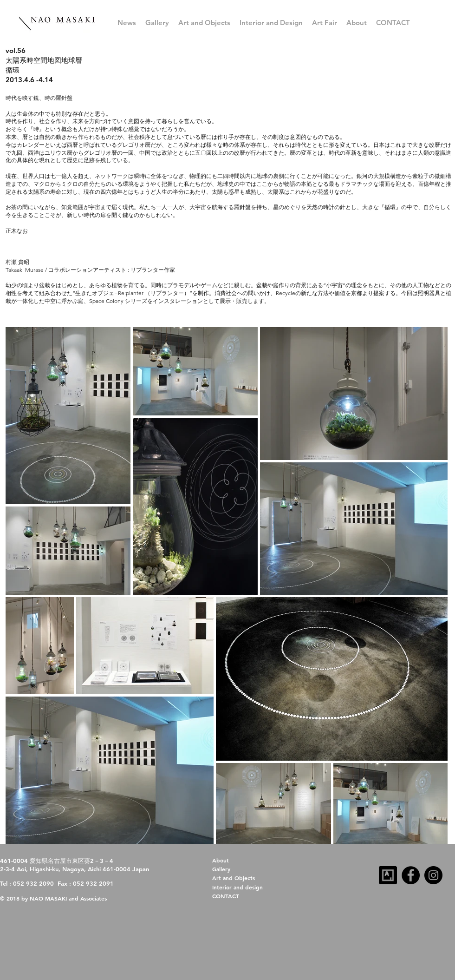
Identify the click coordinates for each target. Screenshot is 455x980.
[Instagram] (433, 875)
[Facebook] (411, 875)
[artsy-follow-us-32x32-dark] (388, 875)
